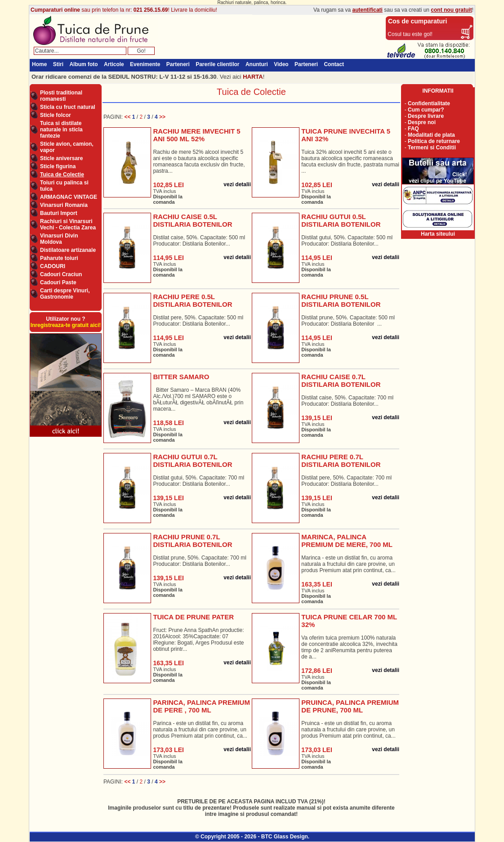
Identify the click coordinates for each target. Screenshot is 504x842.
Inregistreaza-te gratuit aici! (66, 325)
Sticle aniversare (61, 158)
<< (128, 117)
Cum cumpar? (426, 110)
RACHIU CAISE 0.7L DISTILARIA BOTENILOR (341, 381)
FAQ (413, 129)
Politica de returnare (434, 141)
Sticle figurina (58, 166)
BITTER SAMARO (181, 377)
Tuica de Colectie (62, 175)
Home (39, 64)
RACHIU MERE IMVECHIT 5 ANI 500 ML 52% (196, 135)
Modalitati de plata (431, 135)
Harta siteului (438, 234)
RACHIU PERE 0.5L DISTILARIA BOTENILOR (192, 300)
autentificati (368, 10)
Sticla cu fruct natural (68, 107)
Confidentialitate (429, 103)
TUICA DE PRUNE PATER (193, 617)
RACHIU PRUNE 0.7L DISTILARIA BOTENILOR (192, 541)
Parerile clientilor (217, 64)
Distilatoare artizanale (68, 250)
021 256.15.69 (151, 10)
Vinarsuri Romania (64, 205)
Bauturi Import (59, 213)
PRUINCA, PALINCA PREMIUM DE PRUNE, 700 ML (350, 706)
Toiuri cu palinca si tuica (64, 186)
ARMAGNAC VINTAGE (69, 197)
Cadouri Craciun (61, 274)
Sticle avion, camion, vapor (67, 147)
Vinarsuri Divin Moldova (59, 239)
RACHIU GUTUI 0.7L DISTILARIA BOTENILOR (192, 461)
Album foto (83, 64)
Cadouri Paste (58, 282)
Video (281, 64)
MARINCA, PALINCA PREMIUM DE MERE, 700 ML (347, 541)
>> (162, 117)
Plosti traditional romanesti (61, 96)
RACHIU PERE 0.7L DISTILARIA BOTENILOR (341, 461)
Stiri (58, 64)
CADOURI (53, 266)
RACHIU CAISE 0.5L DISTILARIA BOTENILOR (192, 220)
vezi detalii (237, 184)
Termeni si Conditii (432, 148)
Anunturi (257, 64)
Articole (114, 64)
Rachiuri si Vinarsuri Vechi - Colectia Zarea (68, 224)
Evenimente (145, 64)
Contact (334, 64)
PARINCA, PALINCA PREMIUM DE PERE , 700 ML (201, 706)
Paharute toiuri (59, 258)
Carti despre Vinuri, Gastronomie (65, 294)
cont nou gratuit (451, 10)
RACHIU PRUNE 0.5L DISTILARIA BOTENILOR (341, 300)
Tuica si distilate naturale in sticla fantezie (61, 130)
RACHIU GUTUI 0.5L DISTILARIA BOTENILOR (341, 220)
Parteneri (178, 64)
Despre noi (422, 122)
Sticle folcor (56, 115)
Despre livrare (426, 116)
